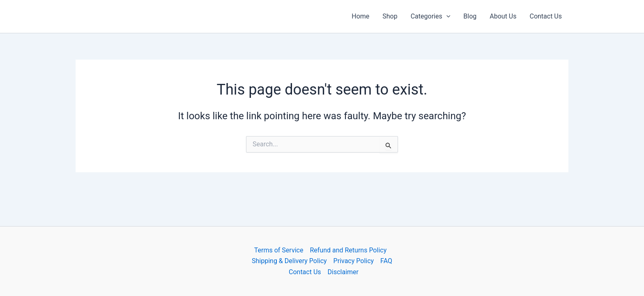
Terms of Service (279, 250)
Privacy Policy (354, 261)
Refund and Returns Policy (348, 250)
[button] (446, 16)
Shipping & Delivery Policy (289, 261)
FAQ (386, 261)
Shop (390, 16)
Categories (431, 16)
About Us (503, 16)
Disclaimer (343, 272)
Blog (470, 16)
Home (360, 16)
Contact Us (546, 16)
